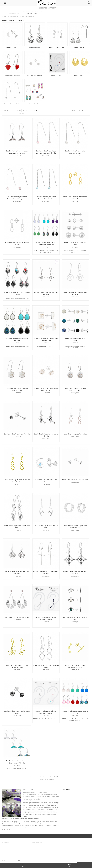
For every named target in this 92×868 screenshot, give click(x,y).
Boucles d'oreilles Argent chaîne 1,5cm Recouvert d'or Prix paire (75, 198)
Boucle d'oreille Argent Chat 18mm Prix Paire (46, 527)
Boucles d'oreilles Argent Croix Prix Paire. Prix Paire (46, 572)
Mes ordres (37, 848)
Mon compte (37, 846)
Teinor (20, 861)
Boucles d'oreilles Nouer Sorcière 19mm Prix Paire (75, 572)
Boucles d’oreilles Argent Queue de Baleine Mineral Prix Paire (17, 762)
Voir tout (74, 111)
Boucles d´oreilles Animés (57, 48)
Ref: (14, 156)
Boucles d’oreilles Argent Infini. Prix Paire (75, 434)
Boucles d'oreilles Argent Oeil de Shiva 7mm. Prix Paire (46, 389)
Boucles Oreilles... (80, 76)
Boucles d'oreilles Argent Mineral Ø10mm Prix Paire (75, 712)
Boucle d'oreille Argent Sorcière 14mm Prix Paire (46, 435)
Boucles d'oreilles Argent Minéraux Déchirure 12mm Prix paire (46, 244)
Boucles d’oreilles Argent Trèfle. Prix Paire (75, 480)
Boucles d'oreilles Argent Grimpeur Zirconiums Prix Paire (46, 618)
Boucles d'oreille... (80, 48)
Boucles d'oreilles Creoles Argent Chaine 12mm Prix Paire (75, 527)
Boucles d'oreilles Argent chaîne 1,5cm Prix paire (17, 244)
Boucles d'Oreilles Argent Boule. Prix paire (75, 244)
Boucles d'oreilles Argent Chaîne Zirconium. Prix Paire (75, 152)
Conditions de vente (9, 848)
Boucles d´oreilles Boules (35, 76)
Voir (20, 111)
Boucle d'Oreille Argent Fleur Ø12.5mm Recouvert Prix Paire (17, 666)
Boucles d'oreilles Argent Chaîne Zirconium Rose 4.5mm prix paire (17, 198)
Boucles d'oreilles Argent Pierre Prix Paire (17, 292)
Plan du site (7, 854)
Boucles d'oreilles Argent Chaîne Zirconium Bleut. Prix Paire (46, 198)
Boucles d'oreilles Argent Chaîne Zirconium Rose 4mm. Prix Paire (46, 152)
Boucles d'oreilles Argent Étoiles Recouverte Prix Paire (75, 666)
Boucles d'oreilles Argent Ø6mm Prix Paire (75, 339)
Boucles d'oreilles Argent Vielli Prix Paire (17, 617)
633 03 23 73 (38, 12)
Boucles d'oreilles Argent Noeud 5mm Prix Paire (17, 712)
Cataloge (16, 16)
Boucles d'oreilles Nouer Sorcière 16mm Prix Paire (17, 572)
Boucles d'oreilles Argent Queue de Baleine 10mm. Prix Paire (17, 152)
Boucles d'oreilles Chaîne (12, 104)
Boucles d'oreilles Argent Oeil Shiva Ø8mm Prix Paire (17, 389)
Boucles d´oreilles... (12, 48)
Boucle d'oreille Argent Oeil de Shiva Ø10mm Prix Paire (75, 389)
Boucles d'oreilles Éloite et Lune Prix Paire (46, 481)
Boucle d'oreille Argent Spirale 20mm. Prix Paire (46, 666)
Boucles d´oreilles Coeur (12, 76)
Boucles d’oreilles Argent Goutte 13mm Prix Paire (17, 339)
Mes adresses (37, 850)
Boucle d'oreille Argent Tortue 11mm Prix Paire (75, 618)
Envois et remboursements (11, 850)
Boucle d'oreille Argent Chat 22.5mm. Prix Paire (17, 527)
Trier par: (6, 111)
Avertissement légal (9, 846)
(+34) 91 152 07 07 (28, 12)
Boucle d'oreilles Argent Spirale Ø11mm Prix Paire (75, 293)
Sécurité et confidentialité (10, 852)
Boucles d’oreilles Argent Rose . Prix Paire (17, 434)
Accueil (4, 16)
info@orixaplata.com (13, 14)
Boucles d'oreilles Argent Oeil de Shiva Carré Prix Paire (46, 339)
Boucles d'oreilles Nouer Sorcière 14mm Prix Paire (46, 293)
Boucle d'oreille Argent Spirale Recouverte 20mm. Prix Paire (17, 481)
